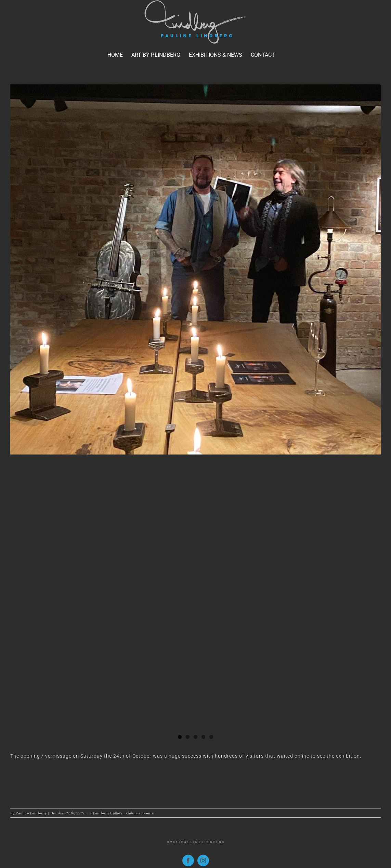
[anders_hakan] (195, 269)
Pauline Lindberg (31, 813)
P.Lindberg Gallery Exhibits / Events (122, 813)
